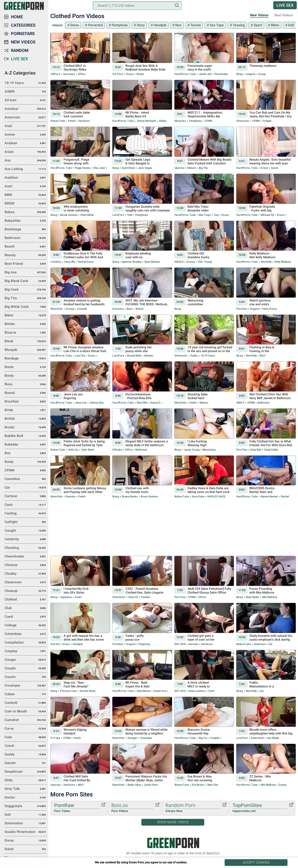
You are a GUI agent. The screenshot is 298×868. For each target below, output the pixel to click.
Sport (257, 25)
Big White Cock (26, 307)
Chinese (26, 565)
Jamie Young (192, 450)
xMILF (241, 403)
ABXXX (179, 262)
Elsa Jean (99, 168)
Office (81, 74)
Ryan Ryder (252, 597)
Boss (130, 309)
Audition (26, 178)
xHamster (243, 121)
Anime (26, 135)
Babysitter (26, 221)
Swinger (132, 738)
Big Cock (26, 290)
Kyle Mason (144, 691)
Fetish (72, 121)
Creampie (146, 738)
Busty (26, 462)
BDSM (26, 204)
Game (274, 168)
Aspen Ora (160, 691)
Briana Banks (130, 496)
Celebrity (26, 539)
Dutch (26, 849)
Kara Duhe (198, 496)
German (193, 644)
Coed (26, 617)
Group (262, 74)
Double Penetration (26, 832)
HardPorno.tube (185, 74)
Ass (26, 161)
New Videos (259, 15)
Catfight (26, 522)
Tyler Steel (87, 450)
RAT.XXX (180, 644)
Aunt (26, 186)
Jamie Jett (205, 74)
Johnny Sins (96, 403)
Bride (26, 410)
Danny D (155, 403)
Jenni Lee (81, 403)
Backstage (26, 229)
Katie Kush (257, 738)
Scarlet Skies (87, 691)
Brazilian (26, 402)
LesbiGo (56, 262)
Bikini (275, 25)
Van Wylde (273, 738)
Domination (26, 823)
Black (26, 341)
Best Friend (26, 264)
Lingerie (251, 74)
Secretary (69, 74)
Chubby (26, 574)
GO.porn (118, 74)
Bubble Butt (26, 436)
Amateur (26, 109)
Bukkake (26, 445)
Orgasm (255, 309)
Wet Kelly (266, 262)
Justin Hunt (150, 785)
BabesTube (58, 121)
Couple (26, 669)
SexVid (55, 644)
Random (20, 50)
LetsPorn (118, 215)
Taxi (216, 215)
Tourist (195, 25)
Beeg (240, 74)
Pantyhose (119, 25)
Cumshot (26, 720)
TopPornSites (260, 808)
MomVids (57, 309)
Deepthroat (26, 772)
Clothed (26, 600)
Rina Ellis (142, 403)
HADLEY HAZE (216, 496)
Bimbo (26, 324)
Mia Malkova (269, 597)
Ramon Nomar (269, 496)
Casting (26, 514)
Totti (130, 215)
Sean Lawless (197, 691)
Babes (26, 212)
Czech (26, 746)
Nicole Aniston (69, 215)
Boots (26, 367)
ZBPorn (55, 74)
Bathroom (263, 403)
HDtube (117, 450)
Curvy (26, 729)
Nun (178, 25)
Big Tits (203, 168)
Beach (26, 247)
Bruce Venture (149, 496)
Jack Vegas (145, 168)
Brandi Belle (134, 356)
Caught (26, 531)
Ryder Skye (134, 785)
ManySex (180, 121)
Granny (191, 262)
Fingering (144, 644)
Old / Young (205, 262)
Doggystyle (26, 806)
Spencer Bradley (132, 262)
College (26, 625)
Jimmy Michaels (146, 121)
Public (194, 356)
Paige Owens (83, 168)
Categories (23, 25)
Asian (78, 597)
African (26, 100)
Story (140, 25)
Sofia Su (73, 450)
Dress (74, 25)
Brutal (140, 74)
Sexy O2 (133, 597)
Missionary (209, 450)
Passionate (221, 74)
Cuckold (82, 309)
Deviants (118, 309)
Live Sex (285, 5)
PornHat (242, 309)
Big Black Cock (26, 281)
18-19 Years (208, 356)
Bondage (26, 359)
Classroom (26, 582)
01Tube (55, 738)
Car (270, 644)
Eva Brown (198, 785)
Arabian (26, 143)
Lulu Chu (80, 356)
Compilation (26, 643)
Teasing (238, 25)
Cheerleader (26, 557)
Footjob (267, 121)
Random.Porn (193, 808)
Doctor (26, 798)
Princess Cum (68, 691)
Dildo (26, 780)
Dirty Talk (26, 789)
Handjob (160, 25)
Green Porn (173, 843)
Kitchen (148, 356)
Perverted (95, 25)
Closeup (26, 591)
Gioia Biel (256, 450)
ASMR (26, 92)
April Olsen (128, 168)
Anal (26, 126)
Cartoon (26, 496)
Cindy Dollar (271, 450)
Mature (192, 168)
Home (17, 17)
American (260, 644)
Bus (26, 453)
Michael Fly (267, 215)
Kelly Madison (282, 262)
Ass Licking (26, 169)
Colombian (26, 634)
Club (26, 608)
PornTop (242, 450)
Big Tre (203, 738)
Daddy (26, 755)
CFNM (208, 121)
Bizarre (26, 333)
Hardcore (84, 121)
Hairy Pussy (269, 309)
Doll (291, 25)
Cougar (26, 660)
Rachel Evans (85, 262)
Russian (70, 496)
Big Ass (26, 273)
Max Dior (213, 785)
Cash (211, 691)
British (139, 309)
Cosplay (26, 651)
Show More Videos (173, 822)
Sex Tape (216, 25)
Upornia (180, 168)
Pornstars (23, 34)
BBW (26, 195)
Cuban (26, 694)
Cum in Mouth (26, 712)
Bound (26, 393)
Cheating (26, 548)
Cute (26, 737)
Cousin (26, 677)
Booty (26, 376)
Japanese (66, 597)
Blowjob (26, 350)
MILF (262, 356)
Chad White (87, 215)
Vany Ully (70, 262)
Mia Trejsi (205, 215)
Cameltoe (26, 479)
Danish (26, 763)
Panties (145, 597)
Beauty (26, 255)
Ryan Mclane (152, 262)
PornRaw (77, 808)
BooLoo (133, 808)
